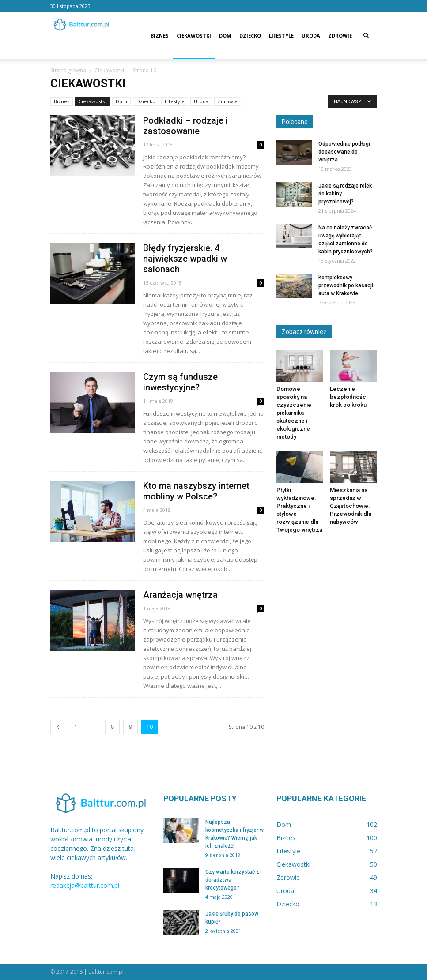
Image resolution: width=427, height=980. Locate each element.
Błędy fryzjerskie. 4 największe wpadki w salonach (185, 259)
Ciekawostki (194, 36)
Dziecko (250, 36)
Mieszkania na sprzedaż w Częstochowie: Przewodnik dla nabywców (351, 506)
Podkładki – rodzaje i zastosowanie (185, 126)
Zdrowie (340, 36)
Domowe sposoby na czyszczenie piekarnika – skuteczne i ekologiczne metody (294, 413)
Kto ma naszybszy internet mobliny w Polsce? (196, 491)
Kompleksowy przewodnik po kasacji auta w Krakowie (346, 285)
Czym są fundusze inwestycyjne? (180, 382)
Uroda (311, 36)
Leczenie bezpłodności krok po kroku (349, 397)
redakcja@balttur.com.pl (85, 885)
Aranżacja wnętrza (180, 595)
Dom (225, 36)
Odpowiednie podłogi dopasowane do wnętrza (344, 152)
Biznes (160, 36)
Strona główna (68, 70)
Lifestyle (281, 36)
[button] (367, 36)
